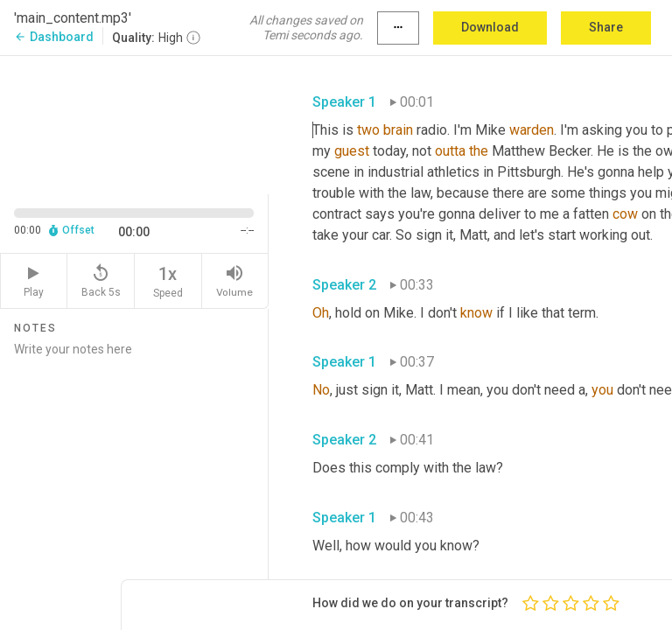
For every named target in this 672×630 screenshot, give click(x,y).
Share (606, 27)
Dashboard (54, 37)
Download (490, 27)
